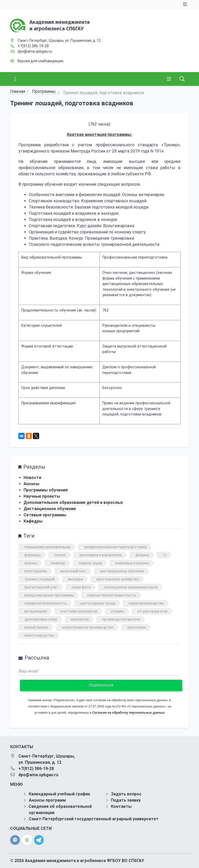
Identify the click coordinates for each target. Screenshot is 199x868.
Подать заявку (126, 800)
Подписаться (101, 685)
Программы (44, 91)
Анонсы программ (47, 800)
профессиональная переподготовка (115, 547)
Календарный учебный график (59, 794)
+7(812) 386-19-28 (33, 46)
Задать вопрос (126, 794)
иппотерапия (36, 571)
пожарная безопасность (45, 603)
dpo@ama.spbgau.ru (35, 51)
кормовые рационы (132, 563)
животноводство (39, 635)
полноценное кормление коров (131, 587)
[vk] (15, 840)
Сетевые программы (45, 515)
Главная (18, 91)
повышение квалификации (47, 547)
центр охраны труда (98, 603)
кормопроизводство (146, 603)
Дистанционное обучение (50, 509)
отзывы (118, 611)
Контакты (121, 806)
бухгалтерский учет (41, 587)
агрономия (137, 627)
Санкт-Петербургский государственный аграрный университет (94, 819)
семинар (58, 563)
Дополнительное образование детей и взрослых (73, 502)
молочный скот (73, 571)
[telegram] (39, 840)
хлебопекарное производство (88, 627)
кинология (80, 619)
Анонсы (31, 484)
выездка (76, 579)
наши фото (81, 587)
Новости (32, 478)
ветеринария (36, 611)
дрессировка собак (41, 619)
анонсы (31, 563)
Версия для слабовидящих (41, 61)
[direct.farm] (27, 840)
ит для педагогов (153, 611)
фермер (142, 555)
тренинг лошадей (40, 579)
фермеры (33, 555)
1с (165, 555)
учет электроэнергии (79, 611)
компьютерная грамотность (112, 595)
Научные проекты (42, 496)
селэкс (60, 555)
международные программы (49, 595)
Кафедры (33, 521)
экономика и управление (101, 555)
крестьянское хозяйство (118, 579)
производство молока (121, 619)
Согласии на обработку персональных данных (128, 713)
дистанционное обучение (122, 571)
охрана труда (90, 563)
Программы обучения (46, 490)
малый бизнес (36, 627)
